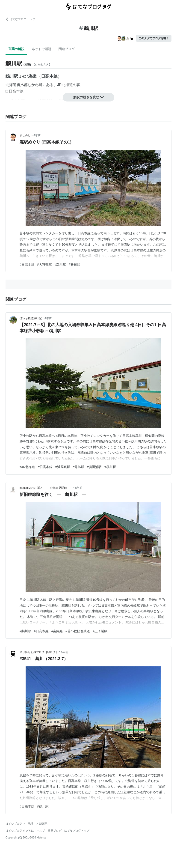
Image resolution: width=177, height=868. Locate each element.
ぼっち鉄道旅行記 (31, 318)
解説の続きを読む (88, 97)
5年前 (79, 488)
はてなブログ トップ (20, 19)
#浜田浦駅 (94, 467)
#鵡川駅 (60, 265)
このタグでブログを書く (154, 38)
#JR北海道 (27, 467)
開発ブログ (55, 831)
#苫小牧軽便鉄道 (78, 631)
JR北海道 (65, 85)
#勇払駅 (79, 467)
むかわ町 (35, 85)
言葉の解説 (16, 49)
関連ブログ (67, 49)
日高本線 (16, 91)
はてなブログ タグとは (20, 831)
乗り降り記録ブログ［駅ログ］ (39, 652)
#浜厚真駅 (63, 467)
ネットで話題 (41, 49)
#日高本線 (27, 265)
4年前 (37, 135)
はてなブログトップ (77, 831)
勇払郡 (22, 85)
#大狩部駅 (44, 265)
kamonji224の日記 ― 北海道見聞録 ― (46, 488)
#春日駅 (74, 265)
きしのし (25, 135)
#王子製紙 (100, 631)
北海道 (11, 85)
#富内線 (57, 631)
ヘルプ (41, 831)
